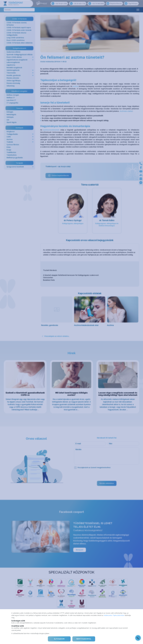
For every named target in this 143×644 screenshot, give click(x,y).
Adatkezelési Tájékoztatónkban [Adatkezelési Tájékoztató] (114, 615)
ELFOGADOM (59, 639)
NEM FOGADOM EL (84, 639)
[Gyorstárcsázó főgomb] (138, 638)
